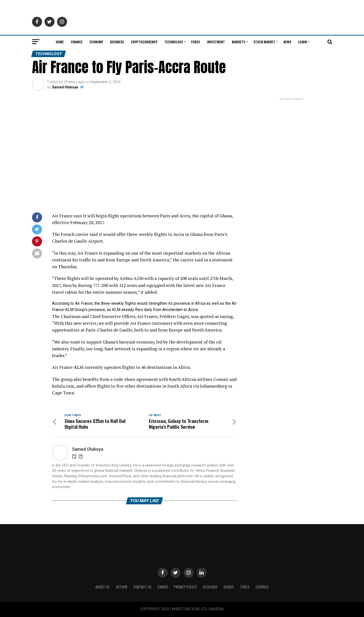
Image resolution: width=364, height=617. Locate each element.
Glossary (210, 587)
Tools (245, 587)
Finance (77, 42)
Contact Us (142, 587)
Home (60, 42)
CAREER (163, 587)
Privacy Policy (185, 587)
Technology (174, 42)
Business (117, 42)
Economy (96, 42)
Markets (239, 42)
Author (122, 587)
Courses (262, 587)
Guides (229, 587)
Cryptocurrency (144, 42)
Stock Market (264, 42)
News (287, 42)
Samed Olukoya (65, 87)
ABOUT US (103, 587)
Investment (216, 42)
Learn (303, 42)
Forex (196, 42)
